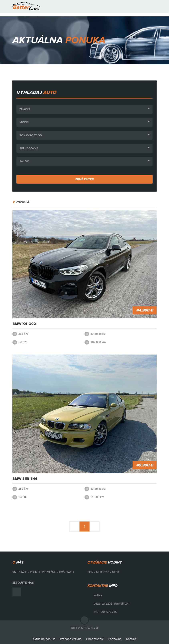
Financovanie (95, 639)
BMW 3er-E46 (25, 479)
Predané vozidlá (71, 639)
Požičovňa (115, 639)
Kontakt (131, 639)
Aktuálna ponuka (44, 639)
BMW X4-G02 (24, 324)
